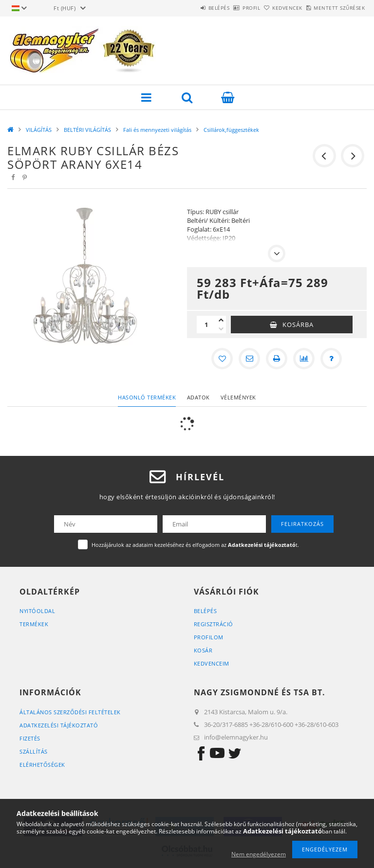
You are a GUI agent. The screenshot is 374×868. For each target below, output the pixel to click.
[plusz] (221, 320)
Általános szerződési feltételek (70, 712)
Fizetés (30, 738)
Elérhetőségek (42, 765)
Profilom (209, 637)
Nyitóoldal (37, 611)
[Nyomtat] (277, 359)
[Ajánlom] (249, 359)
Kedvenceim (212, 663)
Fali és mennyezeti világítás (157, 130)
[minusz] (221, 329)
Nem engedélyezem (259, 854)
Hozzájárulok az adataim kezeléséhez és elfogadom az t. (195, 545)
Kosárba (298, 325)
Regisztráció (214, 624)
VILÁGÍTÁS (39, 130)
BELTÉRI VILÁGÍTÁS (87, 130)
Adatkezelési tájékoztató (59, 725)
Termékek (34, 624)
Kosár (203, 650)
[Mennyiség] (206, 325)
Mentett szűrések (334, 8)
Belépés (181, 8)
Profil (224, 8)
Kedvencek (271, 8)
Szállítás (34, 751)
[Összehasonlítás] (304, 359)
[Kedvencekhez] (222, 359)
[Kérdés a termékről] (331, 359)
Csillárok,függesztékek (231, 130)
